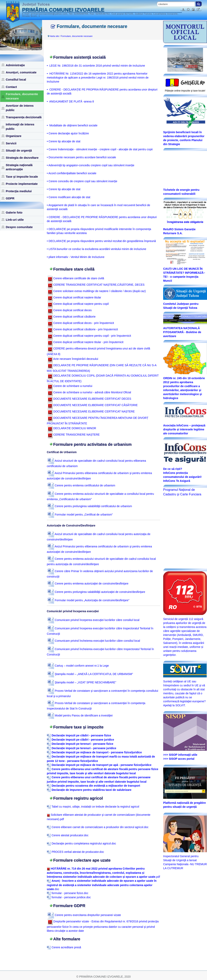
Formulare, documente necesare (22, 96)
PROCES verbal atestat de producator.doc (75, 852)
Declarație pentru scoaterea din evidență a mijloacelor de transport (96, 786)
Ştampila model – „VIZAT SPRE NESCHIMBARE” (82, 682)
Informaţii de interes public (20, 126)
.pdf (103, 873)
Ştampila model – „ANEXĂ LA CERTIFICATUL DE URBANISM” (90, 674)
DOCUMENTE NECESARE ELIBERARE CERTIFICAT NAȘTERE (91, 411)
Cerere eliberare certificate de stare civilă (76, 278)
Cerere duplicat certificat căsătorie (72, 317)
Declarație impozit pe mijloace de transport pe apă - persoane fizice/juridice (102, 765)
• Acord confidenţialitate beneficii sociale (72, 173)
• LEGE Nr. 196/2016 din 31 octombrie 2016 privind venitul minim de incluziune (96, 66)
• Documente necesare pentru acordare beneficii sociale (81, 157)
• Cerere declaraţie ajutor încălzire (68, 133)
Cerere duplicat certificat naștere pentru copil (78, 304)
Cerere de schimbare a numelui (70, 386)
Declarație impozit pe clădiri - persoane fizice (81, 735)
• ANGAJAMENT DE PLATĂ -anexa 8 (70, 101)
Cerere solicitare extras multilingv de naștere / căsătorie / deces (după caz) (97, 291)
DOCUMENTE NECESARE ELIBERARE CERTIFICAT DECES (89, 399)
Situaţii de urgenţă (19, 150)
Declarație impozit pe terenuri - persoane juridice (84, 748)
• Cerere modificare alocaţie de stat (69, 197)
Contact (11, 87)
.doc (102, 885)
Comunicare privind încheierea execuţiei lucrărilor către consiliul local (94, 641)
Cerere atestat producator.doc (68, 835)
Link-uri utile (15, 220)
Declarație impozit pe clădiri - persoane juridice (83, 740)
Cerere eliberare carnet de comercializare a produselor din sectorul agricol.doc (98, 827)
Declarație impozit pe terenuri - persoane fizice (82, 744)
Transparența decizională (24, 117)
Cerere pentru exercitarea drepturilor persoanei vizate (84, 915)
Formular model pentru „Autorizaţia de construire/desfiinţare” (88, 600)
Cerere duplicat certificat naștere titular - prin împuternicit (86, 342)
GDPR (10, 198)
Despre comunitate (19, 227)
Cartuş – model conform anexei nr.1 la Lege (78, 666)
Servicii (11, 143)
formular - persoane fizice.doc (68, 893)
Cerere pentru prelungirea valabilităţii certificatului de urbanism (90, 506)
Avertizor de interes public (20, 108)
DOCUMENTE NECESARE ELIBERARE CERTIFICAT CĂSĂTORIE (93, 405)
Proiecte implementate (22, 184)
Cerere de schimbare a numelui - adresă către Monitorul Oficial (89, 392)
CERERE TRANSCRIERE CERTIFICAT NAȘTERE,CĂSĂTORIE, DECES (96, 285)
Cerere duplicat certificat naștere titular (74, 297)
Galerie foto (14, 212)
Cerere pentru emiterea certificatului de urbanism (81, 485)
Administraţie (15, 65)
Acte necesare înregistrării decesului (73, 359)
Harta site (54, 36)
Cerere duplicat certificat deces (70, 310)
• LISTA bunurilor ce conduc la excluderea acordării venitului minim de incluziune (97, 249)
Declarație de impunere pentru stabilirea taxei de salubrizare (92, 790)
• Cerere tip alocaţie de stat (64, 141)
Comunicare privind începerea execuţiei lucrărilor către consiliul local (94, 620)
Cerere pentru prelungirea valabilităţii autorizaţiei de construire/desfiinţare (96, 592)
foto (178, 66)
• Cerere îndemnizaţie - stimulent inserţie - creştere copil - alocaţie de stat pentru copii (100, 149)
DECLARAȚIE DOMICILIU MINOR (72, 428)
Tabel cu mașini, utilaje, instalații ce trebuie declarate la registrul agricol (93, 807)
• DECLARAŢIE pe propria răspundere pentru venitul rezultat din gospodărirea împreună (101, 241)
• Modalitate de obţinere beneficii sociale (72, 125)
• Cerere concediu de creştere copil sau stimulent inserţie (82, 181)
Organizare (14, 136)
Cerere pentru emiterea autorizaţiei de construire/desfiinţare (88, 583)
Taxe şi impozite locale (22, 177)
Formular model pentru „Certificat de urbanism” (80, 515)
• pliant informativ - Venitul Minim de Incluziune (76, 257)
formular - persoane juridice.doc (69, 897)
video (191, 66)
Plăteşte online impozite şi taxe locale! (185, 91)
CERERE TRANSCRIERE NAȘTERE (74, 435)
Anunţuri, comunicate (21, 72)
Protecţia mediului (19, 191)
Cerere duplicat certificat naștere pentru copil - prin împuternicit (89, 336)
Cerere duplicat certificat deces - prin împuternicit (81, 323)
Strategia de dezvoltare (22, 158)
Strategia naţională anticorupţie (19, 167)
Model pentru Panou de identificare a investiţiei (80, 715)
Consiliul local (16, 79)
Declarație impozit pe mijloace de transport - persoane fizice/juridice (97, 752)
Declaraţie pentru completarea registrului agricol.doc (81, 843)
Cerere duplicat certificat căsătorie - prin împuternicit (83, 329)
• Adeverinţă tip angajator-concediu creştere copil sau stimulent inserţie (91, 165)
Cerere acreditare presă (64, 947)
